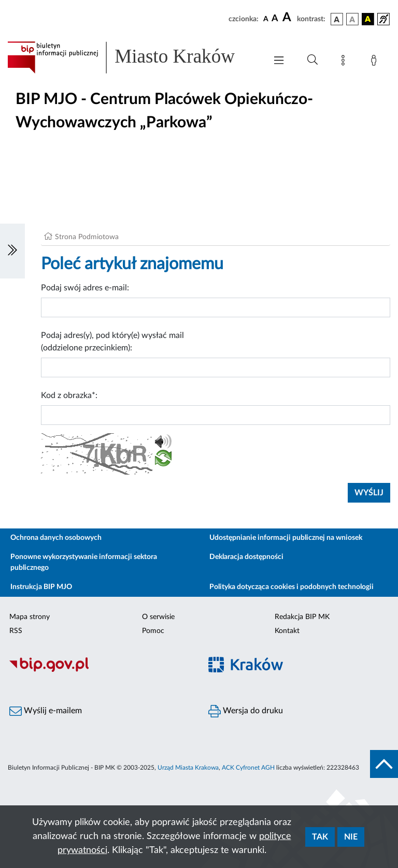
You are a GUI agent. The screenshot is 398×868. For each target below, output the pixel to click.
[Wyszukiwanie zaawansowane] (312, 60)
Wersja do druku (246, 711)
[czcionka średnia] (275, 19)
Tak (320, 837)
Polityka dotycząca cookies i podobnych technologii (292, 587)
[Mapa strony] (345, 62)
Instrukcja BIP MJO (41, 587)
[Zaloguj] (376, 62)
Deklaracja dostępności (246, 557)
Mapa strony (30, 617)
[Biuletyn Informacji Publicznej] (99, 670)
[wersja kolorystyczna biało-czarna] (352, 19)
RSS (16, 631)
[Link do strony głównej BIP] (132, 57)
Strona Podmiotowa (87, 237)
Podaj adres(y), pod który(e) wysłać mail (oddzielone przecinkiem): (112, 342)
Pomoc (153, 631)
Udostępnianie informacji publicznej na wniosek (286, 538)
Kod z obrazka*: (69, 395)
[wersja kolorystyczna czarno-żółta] (368, 19)
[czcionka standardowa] (266, 19)
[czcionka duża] (288, 18)
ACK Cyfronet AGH (248, 768)
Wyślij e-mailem (46, 711)
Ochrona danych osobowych (56, 538)
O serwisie (158, 617)
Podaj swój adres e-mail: (85, 288)
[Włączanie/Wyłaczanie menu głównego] (279, 61)
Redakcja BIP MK (302, 617)
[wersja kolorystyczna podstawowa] (337, 19)
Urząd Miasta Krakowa (188, 768)
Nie (351, 837)
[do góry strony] (384, 764)
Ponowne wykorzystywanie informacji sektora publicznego (84, 562)
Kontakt (287, 631)
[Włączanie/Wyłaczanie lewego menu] (12, 251)
